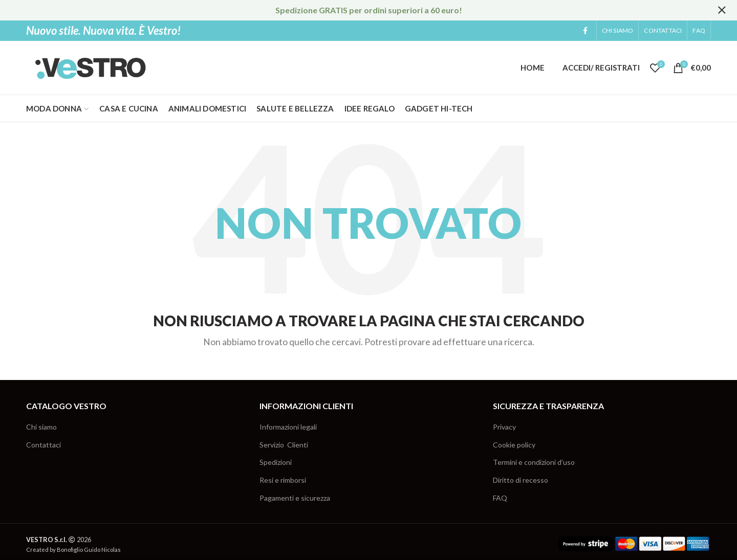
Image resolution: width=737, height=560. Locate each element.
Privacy (504, 427)
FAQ (500, 498)
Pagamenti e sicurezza (295, 498)
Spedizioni (276, 462)
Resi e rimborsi (283, 480)
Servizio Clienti (284, 445)
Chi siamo (41, 427)
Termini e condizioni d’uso (534, 462)
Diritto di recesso (521, 480)
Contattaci (44, 445)
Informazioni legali (288, 427)
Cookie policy (514, 445)
